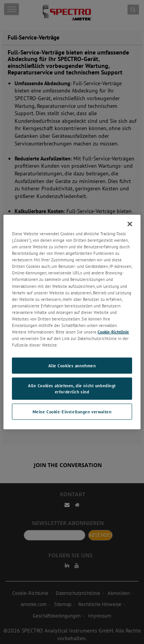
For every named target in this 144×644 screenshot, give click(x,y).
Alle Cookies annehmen (72, 366)
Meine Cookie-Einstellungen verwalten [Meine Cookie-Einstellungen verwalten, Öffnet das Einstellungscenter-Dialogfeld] (72, 411)
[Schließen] (130, 224)
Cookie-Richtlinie (113, 332)
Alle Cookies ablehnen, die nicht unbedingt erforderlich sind (72, 389)
